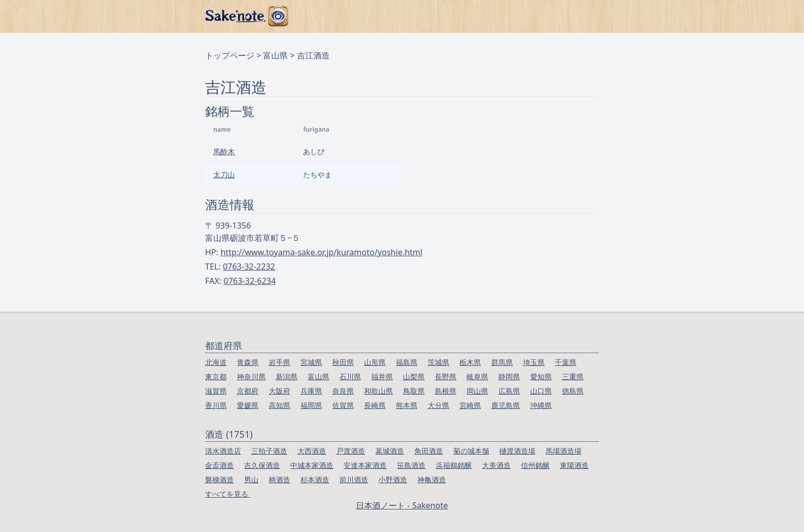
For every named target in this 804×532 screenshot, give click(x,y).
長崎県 (375, 405)
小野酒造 (393, 479)
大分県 (438, 405)
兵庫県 (311, 391)
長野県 (446, 376)
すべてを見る (228, 494)
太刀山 (224, 175)
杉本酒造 (315, 479)
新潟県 (287, 376)
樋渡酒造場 (517, 451)
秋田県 (343, 362)
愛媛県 (248, 405)
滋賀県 (216, 391)
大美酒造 (496, 465)
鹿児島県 (506, 405)
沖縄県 (541, 405)
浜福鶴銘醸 (454, 465)
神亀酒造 (432, 479)
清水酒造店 (223, 451)
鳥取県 (414, 391)
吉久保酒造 (262, 465)
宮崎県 (470, 405)
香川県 (216, 405)
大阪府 (279, 391)
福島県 (407, 362)
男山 (251, 479)
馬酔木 (224, 151)
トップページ (230, 55)
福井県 (382, 376)
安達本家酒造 (365, 465)
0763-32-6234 (250, 281)
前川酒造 (354, 479)
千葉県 (566, 362)
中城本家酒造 (312, 465)
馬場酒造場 (564, 451)
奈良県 (343, 391)
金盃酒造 (219, 465)
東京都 (216, 376)
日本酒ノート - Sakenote (402, 505)
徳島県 (573, 391)
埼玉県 (534, 362)
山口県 (541, 391)
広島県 (509, 391)
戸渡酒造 (351, 451)
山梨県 (414, 376)
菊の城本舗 (471, 451)
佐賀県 (343, 405)
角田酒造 (429, 451)
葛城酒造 (390, 451)
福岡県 (311, 405)
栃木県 (470, 362)
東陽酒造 (574, 465)
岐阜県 (477, 376)
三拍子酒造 (269, 451)
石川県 (350, 376)
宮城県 (311, 362)
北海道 (216, 362)
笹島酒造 (411, 465)
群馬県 (502, 362)
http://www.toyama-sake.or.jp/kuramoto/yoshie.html (321, 252)
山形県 (375, 362)
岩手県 (279, 362)
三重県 (573, 376)
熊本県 (407, 405)
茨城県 (438, 362)
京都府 (248, 391)
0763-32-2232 (249, 267)
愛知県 (541, 376)
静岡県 (509, 376)
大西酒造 (312, 451)
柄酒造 (279, 479)
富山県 (275, 55)
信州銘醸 (535, 465)
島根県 (446, 391)
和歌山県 (378, 391)
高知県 (279, 405)
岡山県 (477, 391)
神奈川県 (251, 376)
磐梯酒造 (219, 479)
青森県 (248, 362)
